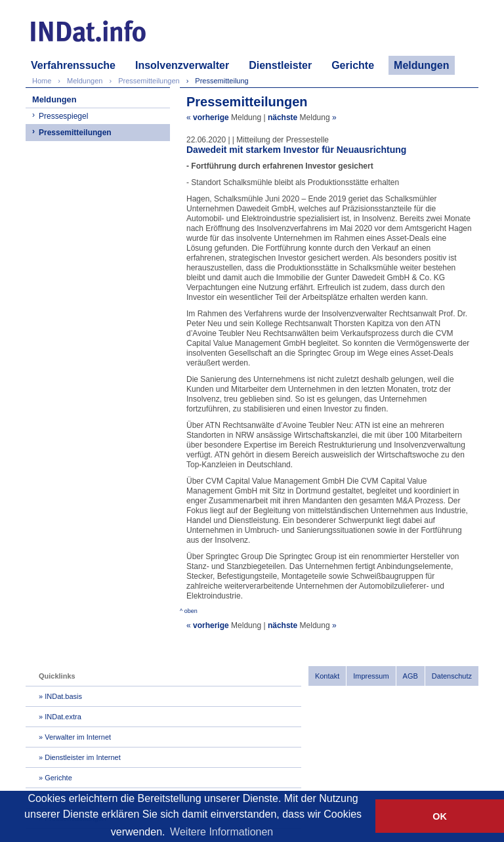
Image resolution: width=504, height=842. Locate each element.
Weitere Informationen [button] (221, 832)
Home (42, 81)
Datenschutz (452, 676)
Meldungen (421, 65)
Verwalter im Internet (78, 737)
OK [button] (440, 816)
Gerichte (353, 65)
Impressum (371, 676)
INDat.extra (63, 717)
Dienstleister (280, 65)
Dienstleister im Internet (83, 757)
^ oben (189, 611)
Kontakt (327, 676)
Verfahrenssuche (73, 65)
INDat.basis (63, 696)
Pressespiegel (63, 116)
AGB (410, 676)
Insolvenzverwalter (182, 65)
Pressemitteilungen (75, 133)
